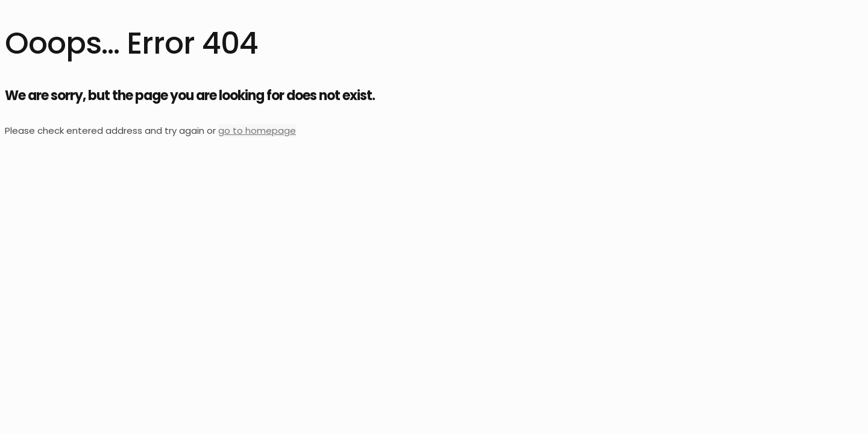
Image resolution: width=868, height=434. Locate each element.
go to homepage (257, 131)
